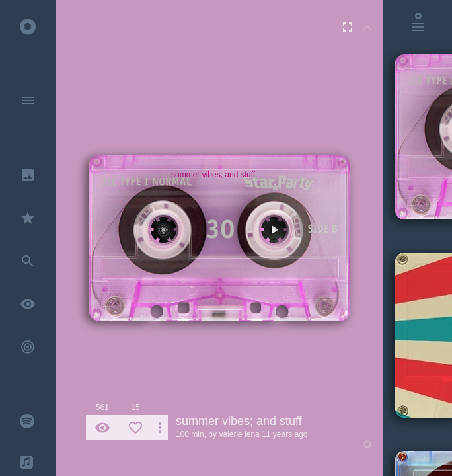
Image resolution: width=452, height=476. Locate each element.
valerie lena (239, 434)
